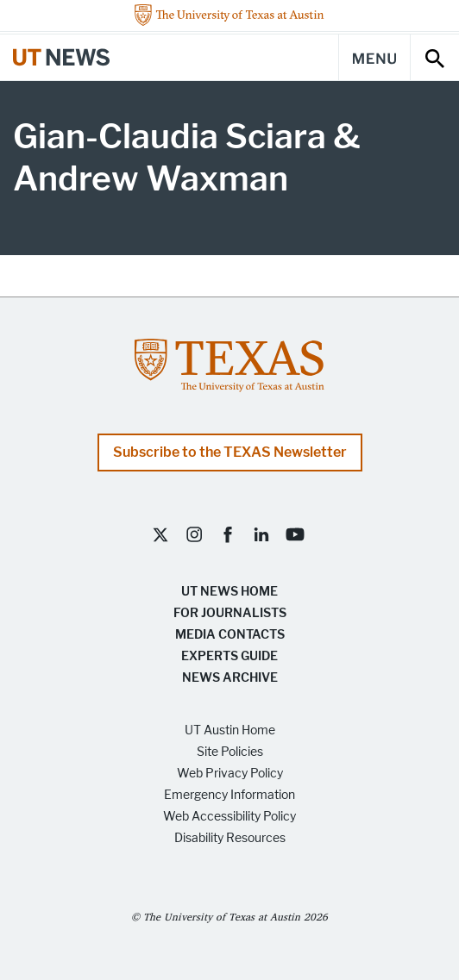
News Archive (230, 678)
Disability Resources (230, 838)
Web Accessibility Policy (229, 817)
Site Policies (230, 752)
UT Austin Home (230, 730)
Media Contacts (230, 635)
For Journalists (230, 613)
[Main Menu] (374, 57)
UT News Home (229, 592)
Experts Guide (229, 656)
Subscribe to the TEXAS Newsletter (230, 452)
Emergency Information (229, 795)
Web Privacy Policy (230, 774)
